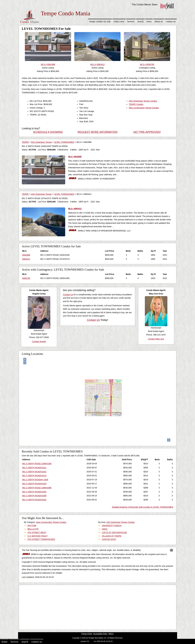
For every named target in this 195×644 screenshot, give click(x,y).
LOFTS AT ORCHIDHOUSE (114, 532)
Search (140, 21)
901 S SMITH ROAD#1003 (34, 492)
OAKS (105, 529)
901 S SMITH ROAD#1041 (34, 472)
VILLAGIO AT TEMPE (112, 536)
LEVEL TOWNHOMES (64, 142)
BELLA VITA (33, 529)
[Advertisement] (98, 607)
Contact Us (171, 21)
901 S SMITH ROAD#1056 (34, 496)
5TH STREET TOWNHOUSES (41, 539)
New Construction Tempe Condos (144, 108)
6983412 (26, 259)
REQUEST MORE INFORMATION (97, 132)
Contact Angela (39, 342)
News (149, 21)
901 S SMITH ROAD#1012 (34, 468)
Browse (131, 21)
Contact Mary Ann (156, 339)
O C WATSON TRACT (38, 536)
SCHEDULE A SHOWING (48, 132)
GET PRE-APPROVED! (147, 132)
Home (4, 642)
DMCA (111, 634)
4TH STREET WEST (37, 532)
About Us (159, 21)
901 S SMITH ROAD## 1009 (35, 480)
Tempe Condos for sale (100, 21)
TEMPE (25, 142)
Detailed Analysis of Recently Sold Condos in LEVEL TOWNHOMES (143, 507)
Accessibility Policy (100, 634)
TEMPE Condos (136, 104)
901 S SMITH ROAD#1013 (34, 476)
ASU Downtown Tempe (41, 142)
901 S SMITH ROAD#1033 (34, 484)
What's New (119, 21)
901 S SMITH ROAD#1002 (34, 500)
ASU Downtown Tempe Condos (143, 101)
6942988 (26, 255)
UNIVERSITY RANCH (112, 526)
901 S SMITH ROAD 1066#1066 (37, 488)
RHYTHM (32, 526)
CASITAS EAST (109, 539)
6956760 (26, 278)
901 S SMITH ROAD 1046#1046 (37, 464)
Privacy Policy (87, 634)
